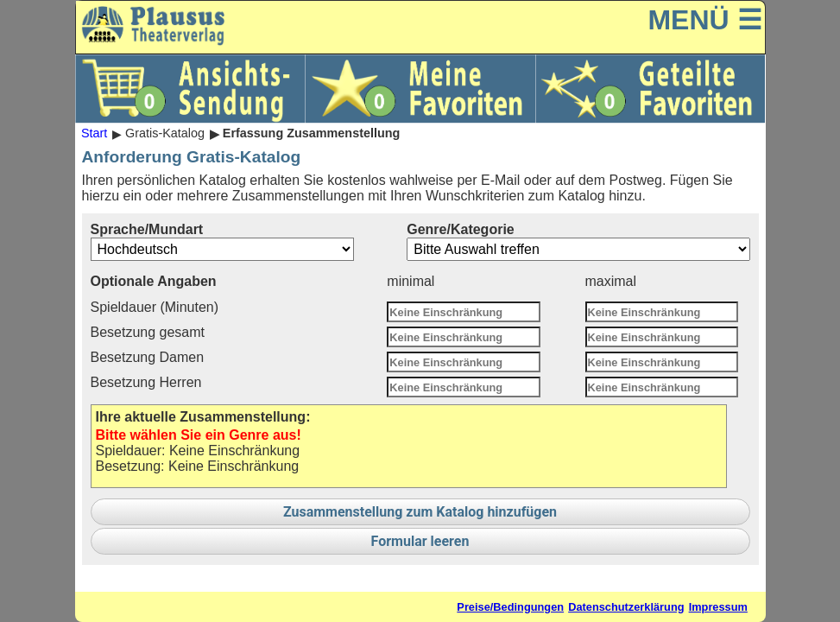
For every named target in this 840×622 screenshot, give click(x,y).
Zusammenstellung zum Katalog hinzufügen (420, 512)
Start (94, 134)
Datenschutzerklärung (626, 607)
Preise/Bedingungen (510, 607)
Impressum (718, 607)
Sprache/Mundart (223, 241)
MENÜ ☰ (704, 20)
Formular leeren (420, 541)
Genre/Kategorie (578, 241)
